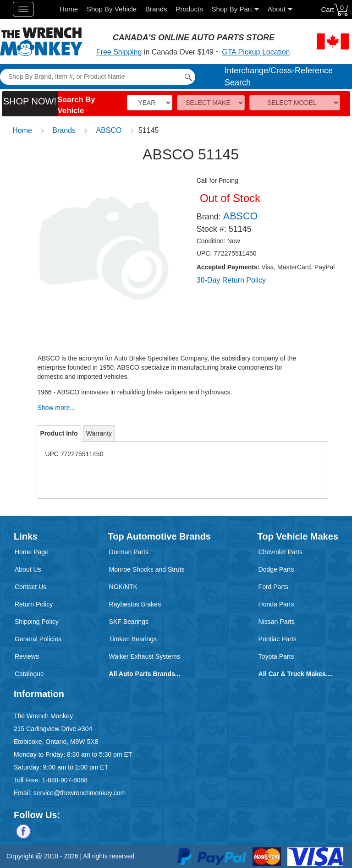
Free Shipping (119, 52)
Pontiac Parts (278, 639)
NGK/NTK (123, 587)
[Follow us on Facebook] (23, 830)
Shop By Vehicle (112, 9)
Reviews (27, 656)
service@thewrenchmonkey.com (80, 793)
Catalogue (29, 674)
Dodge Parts (276, 569)
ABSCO (109, 130)
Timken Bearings (133, 639)
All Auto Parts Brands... (145, 674)
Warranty (99, 433)
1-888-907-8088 (65, 780)
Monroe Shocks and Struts (147, 569)
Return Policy (34, 604)
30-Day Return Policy (231, 280)
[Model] (295, 103)
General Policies (38, 639)
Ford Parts (273, 587)
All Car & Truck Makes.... (296, 674)
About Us (28, 569)
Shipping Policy (37, 622)
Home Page (32, 552)
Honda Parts (276, 604)
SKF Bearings (129, 622)
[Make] (211, 103)
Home (69, 9)
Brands (156, 9)
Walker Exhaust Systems (145, 656)
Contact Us (30, 587)
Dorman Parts (129, 552)
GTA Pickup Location (256, 52)
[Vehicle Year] (150, 103)
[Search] (97, 77)
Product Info (59, 433)
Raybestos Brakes (135, 604)
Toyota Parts (276, 656)
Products (189, 9)
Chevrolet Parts (280, 552)
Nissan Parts (277, 622)
